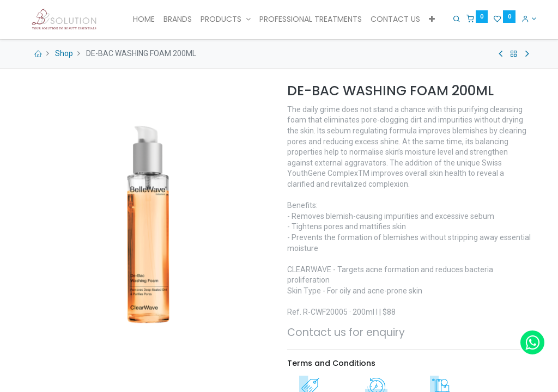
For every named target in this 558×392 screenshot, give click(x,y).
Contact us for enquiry (346, 332)
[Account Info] (525, 19)
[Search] (453, 19)
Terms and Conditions (331, 363)
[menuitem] (144, 20)
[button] (432, 20)
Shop (64, 53)
